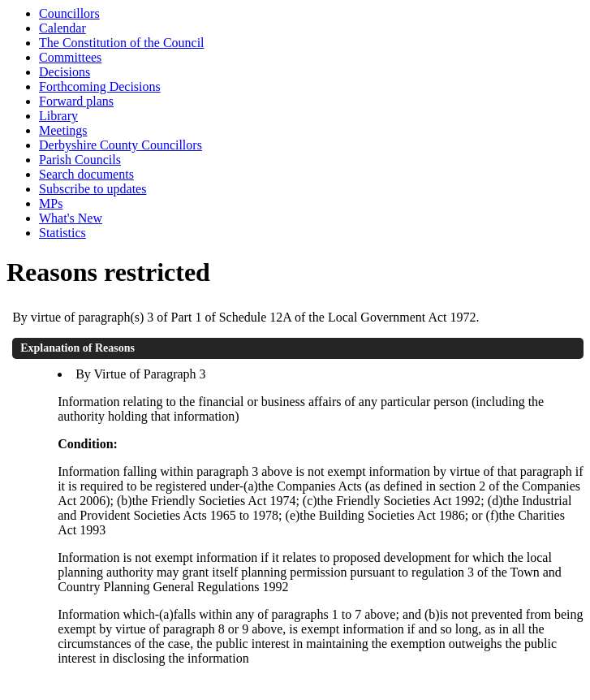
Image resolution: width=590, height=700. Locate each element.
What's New (71, 218)
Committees (70, 57)
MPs (51, 203)
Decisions (65, 72)
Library (58, 116)
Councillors (69, 13)
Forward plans (76, 101)
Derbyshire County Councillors (121, 145)
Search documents (86, 174)
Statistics (62, 233)
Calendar (62, 28)
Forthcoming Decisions (100, 86)
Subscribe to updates (93, 189)
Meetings (63, 130)
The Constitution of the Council (122, 43)
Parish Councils (80, 160)
